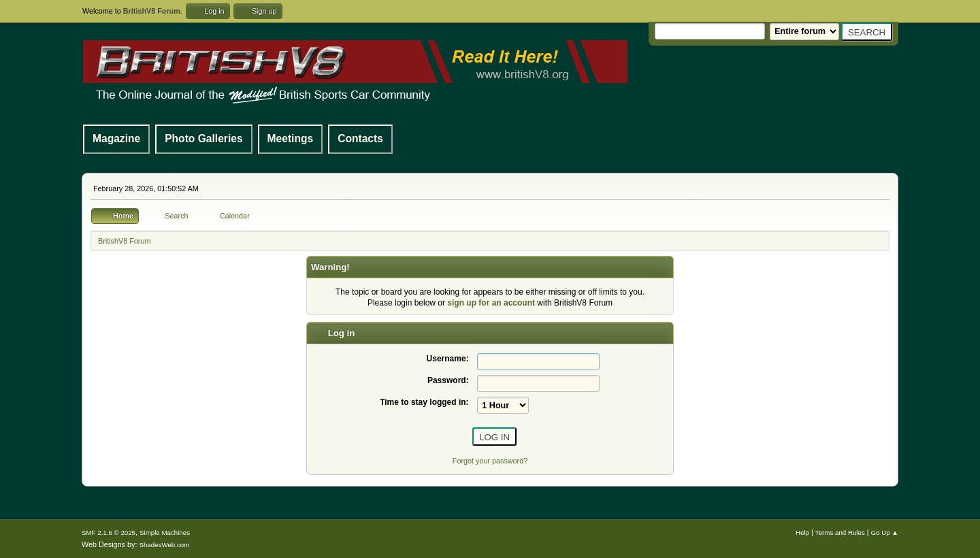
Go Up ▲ (885, 532)
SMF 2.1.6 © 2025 (109, 532)
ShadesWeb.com (164, 545)
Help (802, 532)
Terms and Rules (840, 532)
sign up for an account (491, 303)
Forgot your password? (490, 461)
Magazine (116, 138)
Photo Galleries (203, 138)
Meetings (291, 138)
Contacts (360, 138)
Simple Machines (165, 532)
